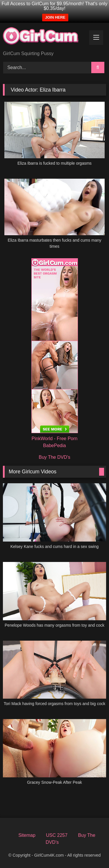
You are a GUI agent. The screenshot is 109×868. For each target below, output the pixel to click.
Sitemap (27, 835)
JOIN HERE (55, 17)
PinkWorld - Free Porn (55, 439)
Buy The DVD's (54, 457)
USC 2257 (57, 835)
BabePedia (54, 446)
